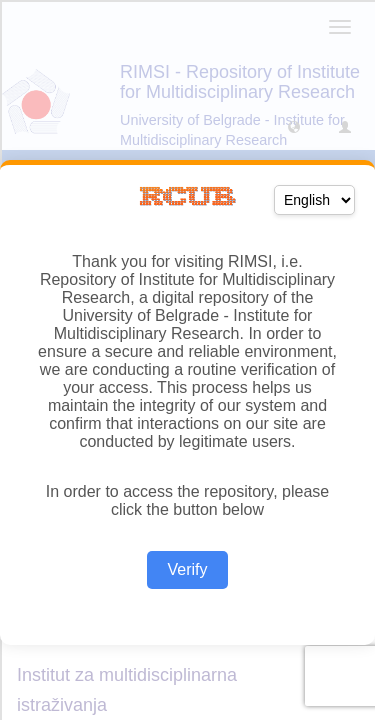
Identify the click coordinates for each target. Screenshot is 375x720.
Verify (187, 569)
